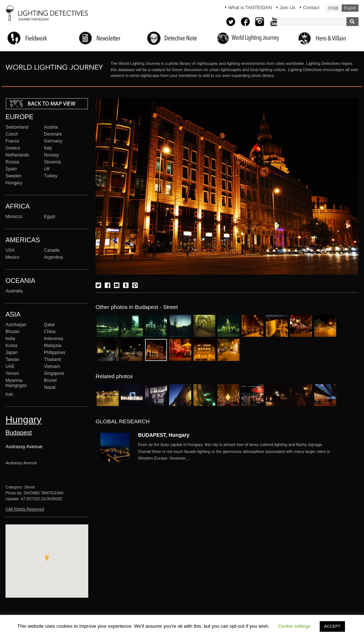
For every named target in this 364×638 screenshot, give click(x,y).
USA (10, 250)
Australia (14, 291)
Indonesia (53, 339)
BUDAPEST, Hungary (164, 435)
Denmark (53, 134)
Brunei (50, 380)
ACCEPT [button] (332, 626)
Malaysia (53, 346)
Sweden (14, 176)
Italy (48, 148)
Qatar (49, 325)
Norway (51, 155)
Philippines (55, 353)
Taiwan (12, 359)
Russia (12, 162)
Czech (12, 134)
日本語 (333, 8)
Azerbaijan (16, 325)
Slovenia (52, 162)
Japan (12, 353)
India (10, 339)
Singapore (54, 373)
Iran (9, 394)
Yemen (12, 373)
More (237, 451)
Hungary (14, 183)
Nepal (50, 387)
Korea (11, 346)
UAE (10, 366)
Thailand (52, 359)
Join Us (287, 8)
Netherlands (17, 155)
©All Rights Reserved (25, 509)
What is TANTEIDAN (250, 8)
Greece (13, 148)
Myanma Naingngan (16, 383)
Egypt (50, 217)
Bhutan (12, 332)
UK (47, 169)
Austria (51, 127)
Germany (53, 141)
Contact (311, 8)
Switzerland (17, 127)
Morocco (14, 217)
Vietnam (52, 366)
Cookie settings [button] (294, 626)
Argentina (53, 257)
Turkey (51, 176)
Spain (11, 169)
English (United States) (350, 8)
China (50, 332)
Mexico (12, 257)
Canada (52, 250)
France (12, 141)
